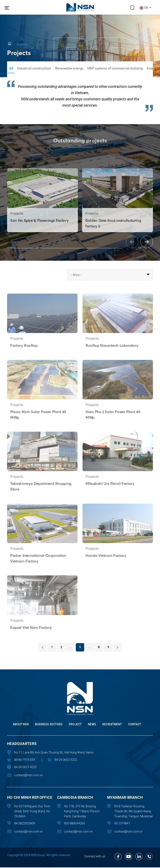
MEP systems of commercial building (116, 68)
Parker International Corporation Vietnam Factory (38, 572)
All (11, 68)
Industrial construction (34, 68)
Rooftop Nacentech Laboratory (113, 358)
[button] (147, 8)
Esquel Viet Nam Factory (31, 641)
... (71, 648)
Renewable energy (70, 68)
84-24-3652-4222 (25, 768)
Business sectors (49, 725)
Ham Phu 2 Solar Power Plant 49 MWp (113, 427)
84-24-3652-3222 (67, 761)
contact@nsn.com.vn (28, 776)
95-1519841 (122, 824)
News (92, 725)
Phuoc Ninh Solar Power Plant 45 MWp (38, 427)
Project (75, 725)
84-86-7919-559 (25, 761)
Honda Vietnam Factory (106, 569)
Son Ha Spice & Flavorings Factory (40, 233)
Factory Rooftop (24, 358)
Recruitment (112, 725)
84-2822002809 (25, 824)
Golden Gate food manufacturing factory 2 (114, 236)
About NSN (21, 725)
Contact (135, 725)
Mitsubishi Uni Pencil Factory (110, 497)
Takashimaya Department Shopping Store (41, 500)
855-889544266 (75, 824)
